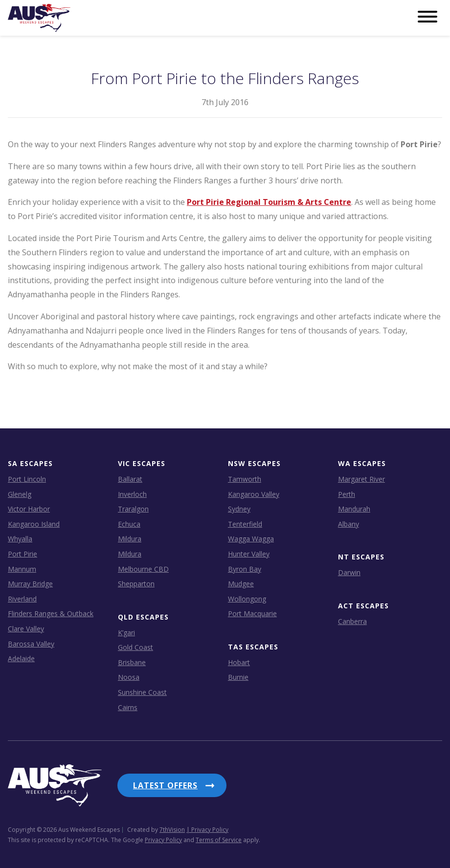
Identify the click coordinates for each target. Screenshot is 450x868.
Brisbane (132, 662)
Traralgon (133, 509)
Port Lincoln (27, 479)
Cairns (128, 707)
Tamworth (245, 479)
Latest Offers (165, 785)
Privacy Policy (163, 836)
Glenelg (20, 494)
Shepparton (136, 584)
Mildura (130, 539)
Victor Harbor (29, 509)
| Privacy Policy (207, 826)
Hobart (239, 662)
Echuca (129, 523)
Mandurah (354, 509)
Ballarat (130, 479)
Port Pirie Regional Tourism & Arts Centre (269, 202)
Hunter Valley (249, 554)
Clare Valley (26, 629)
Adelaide (21, 658)
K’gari (126, 632)
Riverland (22, 598)
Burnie (238, 677)
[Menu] (427, 17)
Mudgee (241, 584)
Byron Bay (245, 568)
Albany (349, 523)
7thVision (172, 826)
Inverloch (132, 494)
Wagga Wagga (251, 539)
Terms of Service (219, 836)
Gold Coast (135, 647)
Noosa (129, 677)
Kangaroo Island (34, 523)
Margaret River (361, 479)
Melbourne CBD (143, 568)
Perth (347, 494)
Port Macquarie (252, 613)
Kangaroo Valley (254, 494)
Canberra (352, 621)
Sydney (239, 509)
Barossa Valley (31, 643)
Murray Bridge (30, 584)
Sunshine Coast (142, 692)
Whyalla (20, 539)
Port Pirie (22, 554)
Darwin (349, 572)
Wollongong (247, 598)
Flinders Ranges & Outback (51, 613)
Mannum (22, 568)
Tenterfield (245, 523)
